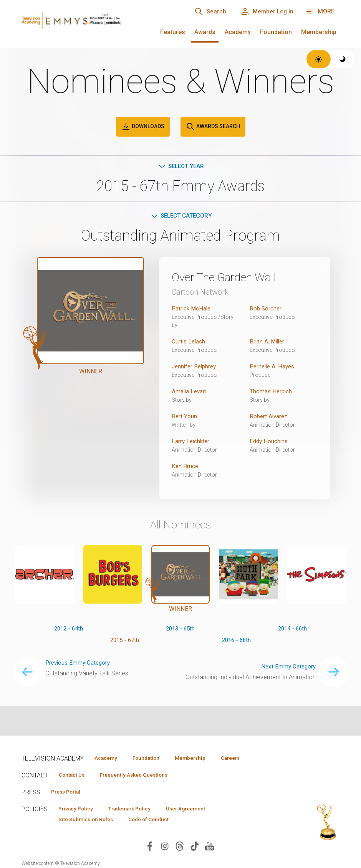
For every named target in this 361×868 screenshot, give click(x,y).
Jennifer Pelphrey (196, 368)
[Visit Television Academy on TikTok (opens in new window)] (195, 848)
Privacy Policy (78, 810)
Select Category (181, 217)
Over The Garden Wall (229, 279)
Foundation (276, 32)
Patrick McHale (192, 310)
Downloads (143, 127)
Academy (238, 32)
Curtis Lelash (189, 343)
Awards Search (213, 127)
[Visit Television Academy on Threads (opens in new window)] (180, 848)
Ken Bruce (185, 468)
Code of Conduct (156, 821)
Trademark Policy (136, 810)
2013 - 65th (180, 630)
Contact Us (74, 775)
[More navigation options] (320, 12)
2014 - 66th (292, 630)
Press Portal (68, 792)
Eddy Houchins (270, 443)
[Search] (204, 12)
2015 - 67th (125, 642)
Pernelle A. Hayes (274, 368)
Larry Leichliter (192, 443)
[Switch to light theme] (319, 59)
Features (173, 32)
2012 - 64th (69, 630)
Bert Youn (184, 418)
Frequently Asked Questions (141, 775)
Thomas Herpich (272, 393)
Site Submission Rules (88, 821)
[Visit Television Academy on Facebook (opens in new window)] (150, 848)
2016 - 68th (236, 642)
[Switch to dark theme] (343, 59)
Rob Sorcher (266, 310)
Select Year (181, 166)
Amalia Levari (190, 393)
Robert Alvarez (270, 418)
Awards (205, 32)
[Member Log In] (265, 12)
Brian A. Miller (268, 343)
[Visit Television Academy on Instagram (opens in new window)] (165, 848)
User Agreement (197, 810)
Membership (319, 32)
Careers (245, 758)
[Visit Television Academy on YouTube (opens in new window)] (210, 848)
